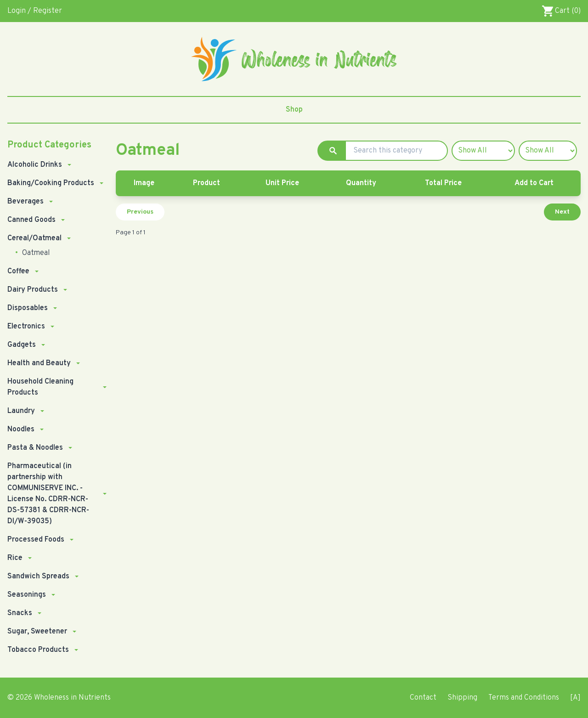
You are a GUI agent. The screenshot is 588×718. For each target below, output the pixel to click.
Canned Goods (31, 220)
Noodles (21, 430)
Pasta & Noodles (35, 448)
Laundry (21, 411)
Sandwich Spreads (38, 577)
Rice (15, 558)
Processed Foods (36, 540)
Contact (423, 698)
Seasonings (27, 595)
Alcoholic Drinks (35, 165)
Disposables (28, 308)
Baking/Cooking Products (51, 183)
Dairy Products (33, 290)
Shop (294, 110)
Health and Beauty (39, 363)
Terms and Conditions (524, 698)
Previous (140, 212)
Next (562, 212)
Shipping (462, 698)
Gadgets (22, 345)
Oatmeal (35, 253)
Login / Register (35, 11)
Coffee (18, 271)
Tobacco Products (38, 650)
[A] (575, 698)
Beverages (25, 202)
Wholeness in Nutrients (72, 698)
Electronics (26, 327)
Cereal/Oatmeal (34, 238)
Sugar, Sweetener (37, 632)
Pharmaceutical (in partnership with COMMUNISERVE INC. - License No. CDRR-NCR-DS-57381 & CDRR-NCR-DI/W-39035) (48, 494)
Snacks (20, 613)
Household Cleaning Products (40, 387)
